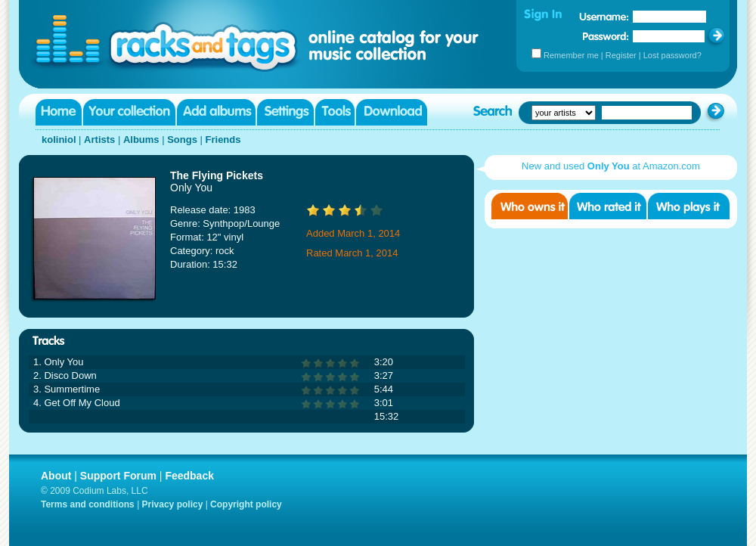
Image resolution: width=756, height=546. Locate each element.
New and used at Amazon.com (611, 166)
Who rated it (608, 206)
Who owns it (530, 206)
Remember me (571, 55)
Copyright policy (246, 504)
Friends (223, 140)
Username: (604, 17)
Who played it (689, 206)
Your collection (129, 112)
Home (59, 112)
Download (392, 112)
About (56, 476)
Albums (141, 140)
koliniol (59, 140)
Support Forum (118, 476)
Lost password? (672, 55)
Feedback (189, 476)
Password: (606, 36)
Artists (99, 140)
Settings (285, 112)
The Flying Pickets (217, 175)
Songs (182, 140)
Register (621, 55)
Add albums (216, 112)
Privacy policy (173, 504)
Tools (335, 112)
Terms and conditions (88, 504)
